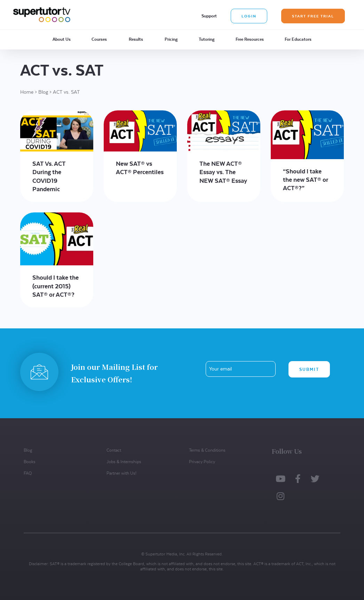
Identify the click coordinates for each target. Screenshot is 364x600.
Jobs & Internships (124, 462)
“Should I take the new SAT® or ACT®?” (306, 180)
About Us (62, 39)
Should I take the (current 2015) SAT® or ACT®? (56, 286)
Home (27, 92)
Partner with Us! (121, 473)
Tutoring (207, 39)
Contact (114, 450)
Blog (43, 92)
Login (249, 16)
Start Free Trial (313, 16)
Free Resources (250, 39)
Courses (99, 39)
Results (136, 39)
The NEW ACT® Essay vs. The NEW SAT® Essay (223, 172)
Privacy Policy (202, 462)
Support (209, 16)
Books (30, 462)
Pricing (171, 39)
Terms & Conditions (207, 450)
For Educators (298, 39)
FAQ (28, 473)
